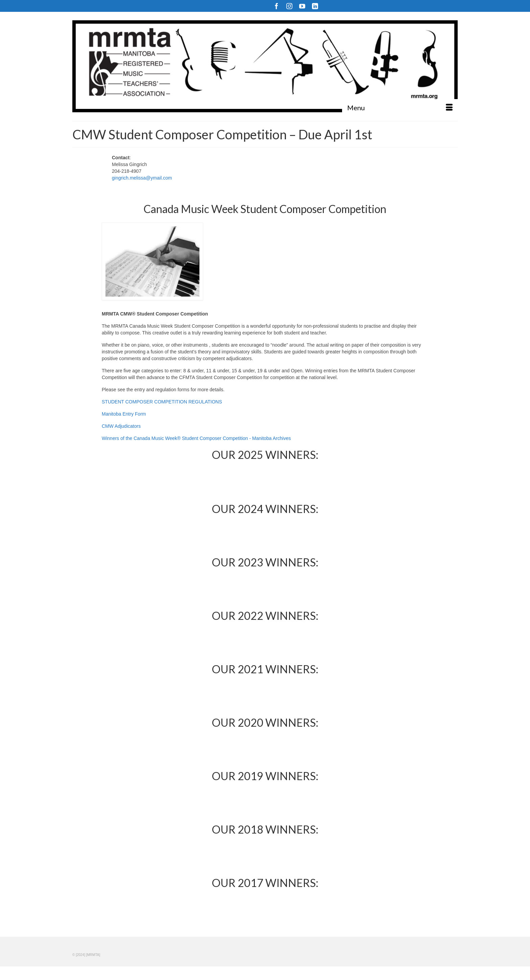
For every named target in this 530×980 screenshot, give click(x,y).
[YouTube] (302, 6)
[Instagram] (289, 6)
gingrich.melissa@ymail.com (142, 178)
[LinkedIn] (315, 6)
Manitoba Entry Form (124, 414)
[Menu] (400, 108)
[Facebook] (276, 6)
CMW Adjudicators (121, 426)
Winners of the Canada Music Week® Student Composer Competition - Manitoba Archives (196, 438)
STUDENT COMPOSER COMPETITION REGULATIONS (162, 402)
